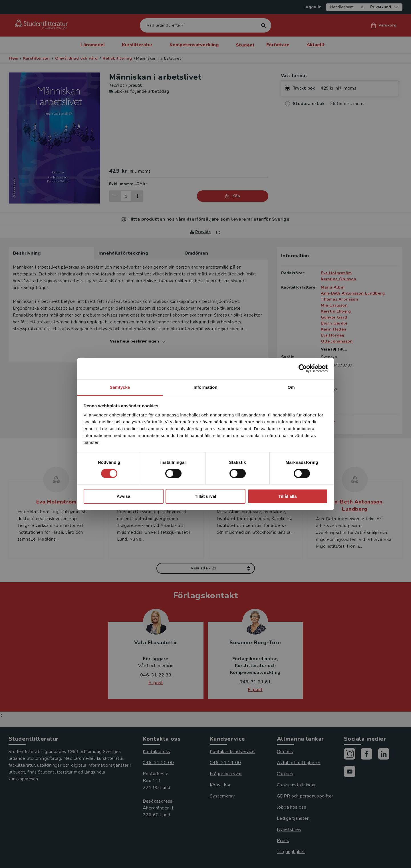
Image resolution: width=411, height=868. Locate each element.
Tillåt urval (206, 496)
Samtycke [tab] (120, 387)
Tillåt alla (288, 496)
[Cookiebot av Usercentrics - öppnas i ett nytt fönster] (303, 368)
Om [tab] (291, 387)
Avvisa (124, 496)
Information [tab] (205, 387)
